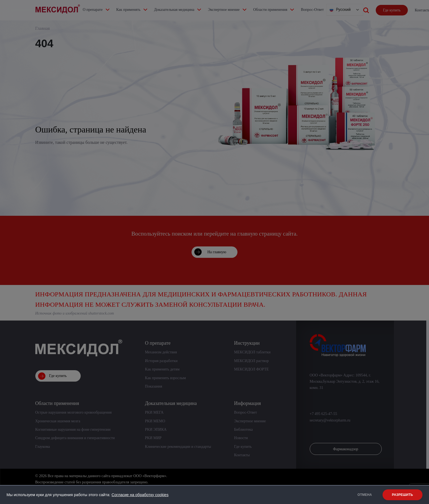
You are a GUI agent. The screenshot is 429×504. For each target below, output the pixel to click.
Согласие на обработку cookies (140, 495)
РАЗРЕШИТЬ (403, 495)
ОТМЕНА (365, 495)
